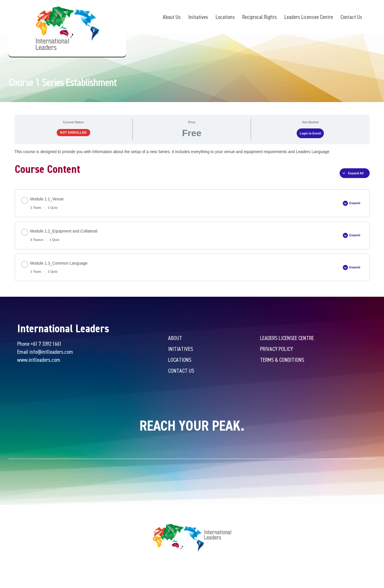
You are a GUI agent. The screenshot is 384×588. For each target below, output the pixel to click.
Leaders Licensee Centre (309, 17)
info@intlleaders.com (51, 352)
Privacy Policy (276, 350)
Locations (225, 17)
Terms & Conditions (282, 361)
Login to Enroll (310, 134)
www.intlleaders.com (39, 361)
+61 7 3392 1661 (46, 344)
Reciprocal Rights (260, 17)
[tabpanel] (192, 153)
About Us (172, 17)
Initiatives (198, 17)
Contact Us (351, 17)
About (175, 339)
